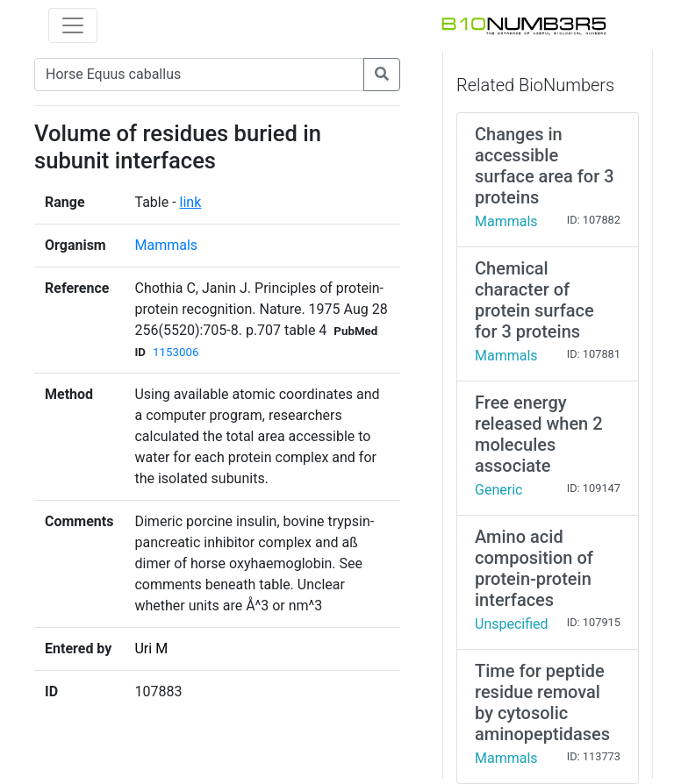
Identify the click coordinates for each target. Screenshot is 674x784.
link (191, 202)
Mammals (166, 245)
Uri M (151, 649)
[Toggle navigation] (73, 25)
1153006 (176, 352)
